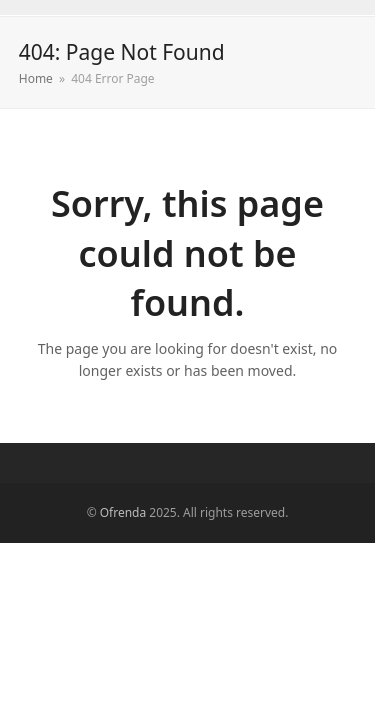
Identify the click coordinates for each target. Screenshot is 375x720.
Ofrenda (123, 512)
